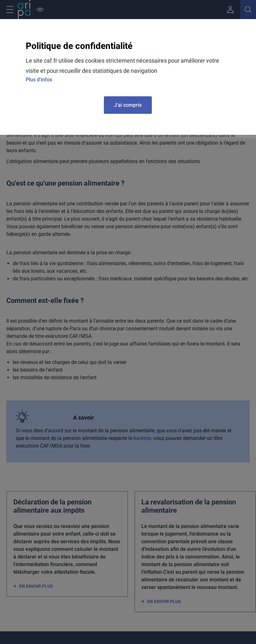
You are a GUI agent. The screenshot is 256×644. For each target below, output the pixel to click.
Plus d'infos (39, 80)
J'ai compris (128, 105)
